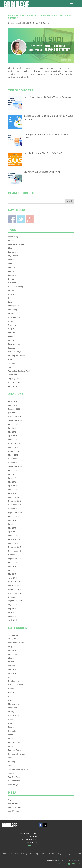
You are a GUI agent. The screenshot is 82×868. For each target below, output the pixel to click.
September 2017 (15, 466)
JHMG (59, 861)
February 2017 (14, 493)
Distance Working (16, 286)
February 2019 (14, 443)
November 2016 (15, 505)
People (11, 329)
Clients (11, 260)
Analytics (12, 240)
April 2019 (12, 436)
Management (14, 306)
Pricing (11, 340)
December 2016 (15, 501)
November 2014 (15, 593)
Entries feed (13, 803)
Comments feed (15, 807)
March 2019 (13, 440)
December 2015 (15, 547)
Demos (11, 279)
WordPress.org (14, 811)
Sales (10, 359)
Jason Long (15, 23)
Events (11, 290)
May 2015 (12, 574)
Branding (12, 252)
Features (15, 854)
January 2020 (14, 413)
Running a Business (16, 356)
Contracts (12, 271)
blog (10, 248)
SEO (10, 367)
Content (11, 267)
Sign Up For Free (74, 854)
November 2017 (15, 459)
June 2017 (12, 478)
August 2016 (13, 516)
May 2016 (12, 528)
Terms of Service (48, 854)
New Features (14, 317)
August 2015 (13, 562)
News (35, 23)
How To (11, 294)
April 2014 (12, 620)
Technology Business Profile (20, 371)
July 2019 (12, 428)
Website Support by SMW (69, 864)
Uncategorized (14, 382)
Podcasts (12, 333)
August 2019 (13, 424)
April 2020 (12, 401)
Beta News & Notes (16, 244)
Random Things (15, 352)
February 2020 (14, 409)
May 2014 (12, 616)
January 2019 (14, 447)
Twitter (21, 219)
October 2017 (14, 463)
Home (6, 854)
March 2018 (13, 455)
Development (14, 283)
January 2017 (14, 497)
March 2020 (13, 405)
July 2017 (12, 474)
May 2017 (12, 482)
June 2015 (12, 570)
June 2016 (12, 524)
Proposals (12, 348)
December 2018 (15, 451)
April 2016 (12, 532)
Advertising (13, 237)
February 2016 (14, 539)
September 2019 (15, 420)
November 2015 (15, 551)
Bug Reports (13, 256)
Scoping (11, 363)
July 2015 (12, 566)
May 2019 (12, 432)
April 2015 (12, 578)
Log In (61, 854)
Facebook (12, 219)
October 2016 (14, 509)
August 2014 (13, 605)
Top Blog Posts (14, 379)
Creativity (12, 275)
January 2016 (14, 543)
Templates (13, 375)
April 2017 (12, 486)
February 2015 (14, 582)
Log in (11, 800)
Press (10, 336)
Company (34, 854)
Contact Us (33, 845)
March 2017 (13, 489)
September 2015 (15, 559)
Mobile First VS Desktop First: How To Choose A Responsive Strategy (40, 17)
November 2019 (15, 417)
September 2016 (15, 513)
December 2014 (15, 589)
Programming (14, 344)
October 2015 (14, 555)
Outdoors (12, 325)
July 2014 (12, 608)
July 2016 (12, 520)
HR (9, 298)
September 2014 (15, 601)
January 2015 (14, 585)
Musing (11, 313)
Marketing (12, 310)
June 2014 (12, 612)
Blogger (30, 219)
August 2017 (13, 470)
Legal (10, 302)
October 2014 (14, 597)
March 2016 (13, 536)
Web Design (44, 23)
